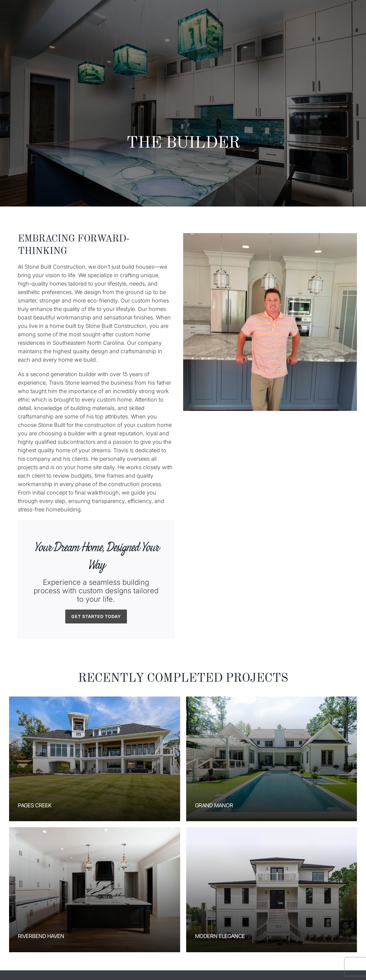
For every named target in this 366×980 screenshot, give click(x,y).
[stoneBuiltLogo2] (52, 26)
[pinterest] (344, 9)
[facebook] (322, 9)
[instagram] (333, 9)
